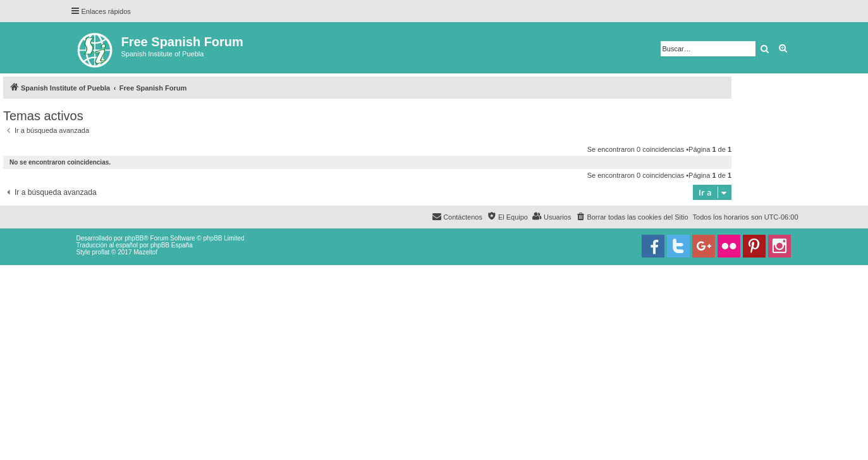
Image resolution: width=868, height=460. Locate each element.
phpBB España (172, 245)
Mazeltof (145, 252)
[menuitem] (632, 217)
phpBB (134, 238)
